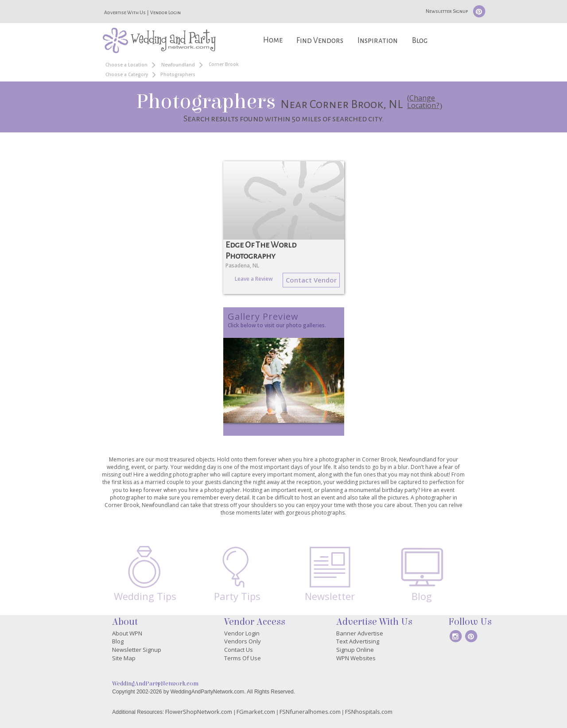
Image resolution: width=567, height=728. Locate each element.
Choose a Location (126, 65)
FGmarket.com (256, 712)
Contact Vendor (311, 280)
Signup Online (355, 650)
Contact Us (239, 650)
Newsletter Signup (447, 11)
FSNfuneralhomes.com (310, 712)
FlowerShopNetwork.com (199, 712)
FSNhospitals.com (369, 712)
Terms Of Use (243, 658)
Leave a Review (254, 279)
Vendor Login (165, 12)
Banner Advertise (360, 633)
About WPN (127, 633)
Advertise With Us (125, 12)
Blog (420, 41)
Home (273, 40)
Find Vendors (320, 41)
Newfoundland (178, 65)
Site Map (124, 658)
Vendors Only (243, 641)
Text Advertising (358, 641)
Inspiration (378, 41)
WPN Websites (356, 658)
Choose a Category (127, 74)
